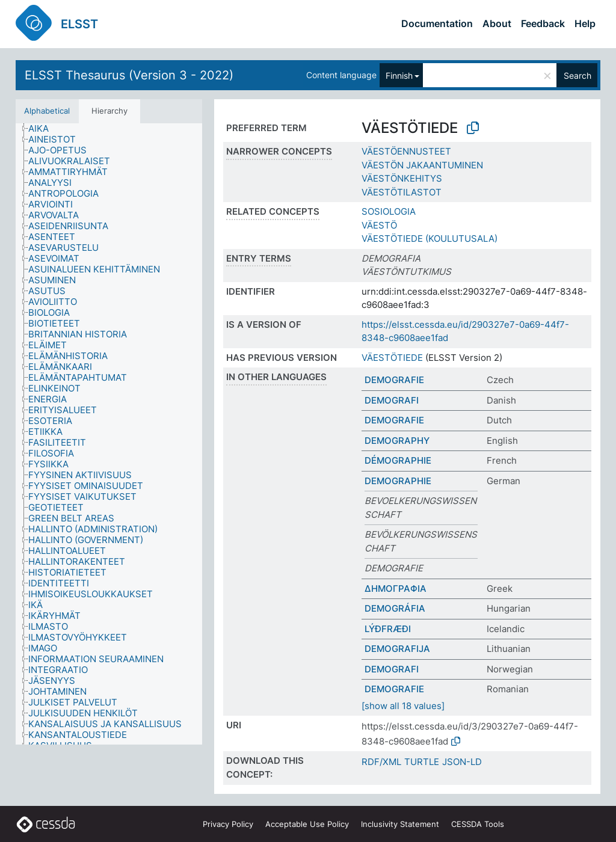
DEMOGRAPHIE (398, 481)
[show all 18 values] (403, 706)
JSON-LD (462, 762)
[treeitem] (44, 129)
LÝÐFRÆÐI (388, 629)
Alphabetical (47, 111)
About (497, 23)
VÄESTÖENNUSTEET (406, 151)
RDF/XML (381, 762)
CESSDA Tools (478, 824)
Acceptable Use (307, 824)
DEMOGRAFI (392, 400)
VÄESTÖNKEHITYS (402, 178)
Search (577, 75)
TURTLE (422, 762)
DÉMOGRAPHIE (398, 460)
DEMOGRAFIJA (397, 649)
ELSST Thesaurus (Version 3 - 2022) (129, 75)
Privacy (228, 824)
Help (585, 23)
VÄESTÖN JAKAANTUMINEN (422, 165)
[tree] (109, 434)
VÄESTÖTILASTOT (402, 192)
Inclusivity (400, 824)
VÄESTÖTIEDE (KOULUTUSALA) (430, 238)
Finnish (399, 75)
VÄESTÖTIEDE (392, 358)
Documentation (437, 23)
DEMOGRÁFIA (395, 608)
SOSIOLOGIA (389, 211)
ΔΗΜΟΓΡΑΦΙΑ (396, 588)
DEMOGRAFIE (394, 380)
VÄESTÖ (379, 225)
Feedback (543, 23)
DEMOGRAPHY (397, 441)
